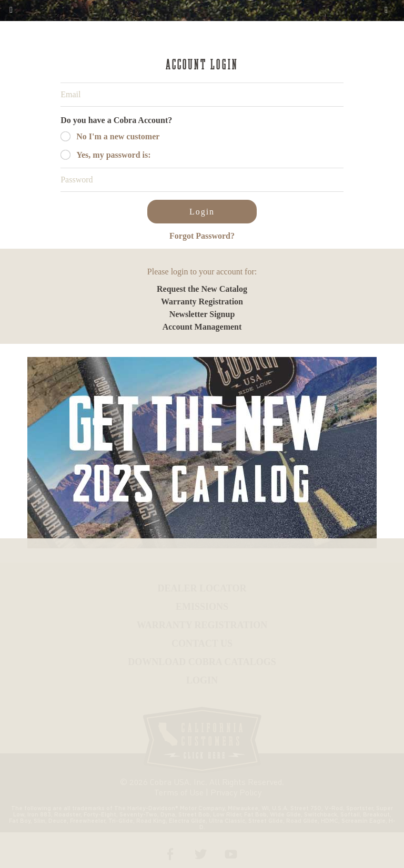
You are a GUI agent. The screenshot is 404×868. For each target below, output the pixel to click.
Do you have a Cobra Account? (116, 120)
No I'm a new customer (118, 136)
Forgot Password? (202, 236)
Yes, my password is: (113, 155)
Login (202, 212)
